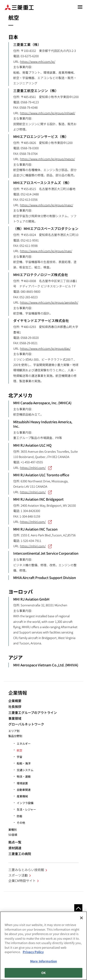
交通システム (25, 770)
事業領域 (15, 718)
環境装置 (22, 783)
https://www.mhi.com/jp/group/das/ (45, 348)
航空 (19, 750)
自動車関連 (24, 790)
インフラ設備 (25, 803)
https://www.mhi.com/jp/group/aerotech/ (49, 302)
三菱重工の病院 (20, 854)
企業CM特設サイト (22, 881)
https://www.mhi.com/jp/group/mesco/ (48, 159)
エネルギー (24, 743)
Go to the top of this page (78, 908)
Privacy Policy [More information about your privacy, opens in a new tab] (33, 952)
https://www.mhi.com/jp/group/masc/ (47, 205)
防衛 (19, 816)
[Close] (81, 918)
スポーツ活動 (18, 875)
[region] (43, 946)
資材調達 (15, 848)
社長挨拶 (15, 707)
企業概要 (15, 701)
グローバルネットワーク (26, 724)
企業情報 (18, 693)
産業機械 (22, 796)
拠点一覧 (15, 842)
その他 (21, 822)
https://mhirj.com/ (36, 468)
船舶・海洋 (24, 763)
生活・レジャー (26, 809)
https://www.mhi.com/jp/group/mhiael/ (48, 113)
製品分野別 (15, 736)
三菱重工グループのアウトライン (33, 713)
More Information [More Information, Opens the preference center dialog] (43, 961)
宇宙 (19, 757)
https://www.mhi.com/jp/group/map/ (46, 251)
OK (43, 973)
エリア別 (14, 731)
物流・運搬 (24, 776)
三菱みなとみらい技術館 (26, 870)
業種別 (13, 829)
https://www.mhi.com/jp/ (38, 62)
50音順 (13, 835)
